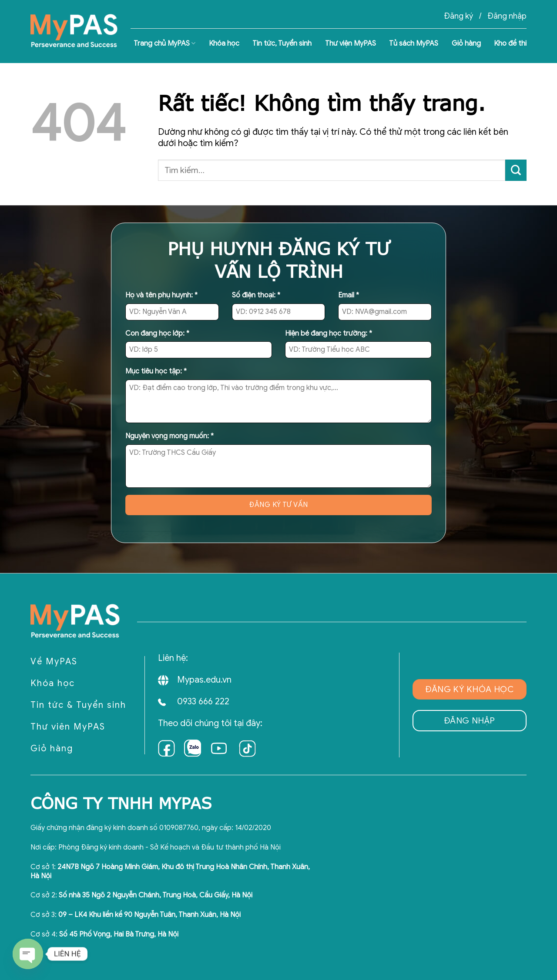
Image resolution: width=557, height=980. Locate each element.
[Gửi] (516, 170)
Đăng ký (458, 16)
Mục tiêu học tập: (156, 371)
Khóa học (224, 43)
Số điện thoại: (256, 295)
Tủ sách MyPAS (414, 43)
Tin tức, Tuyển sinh (282, 43)
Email (349, 295)
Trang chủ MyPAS (164, 43)
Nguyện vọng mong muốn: (169, 436)
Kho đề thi (510, 43)
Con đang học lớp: (157, 333)
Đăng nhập (507, 16)
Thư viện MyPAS (351, 43)
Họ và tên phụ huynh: (161, 295)
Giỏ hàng (466, 43)
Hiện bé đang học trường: (329, 333)
